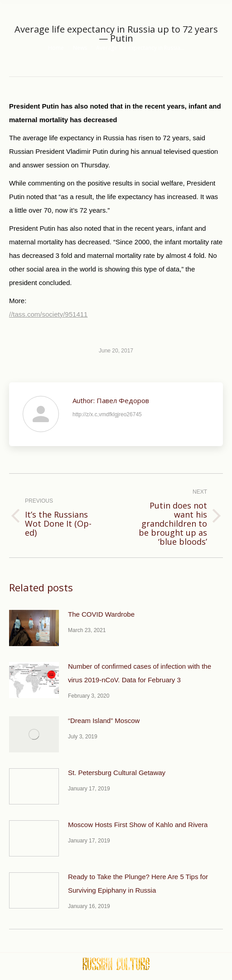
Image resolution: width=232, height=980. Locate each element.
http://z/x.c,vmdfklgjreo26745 (107, 414)
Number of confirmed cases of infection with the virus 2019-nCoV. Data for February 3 (140, 673)
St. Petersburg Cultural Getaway (117, 773)
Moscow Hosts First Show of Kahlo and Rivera (138, 825)
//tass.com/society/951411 (48, 314)
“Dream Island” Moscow (104, 721)
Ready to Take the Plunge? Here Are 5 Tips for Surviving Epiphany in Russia (138, 883)
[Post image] (34, 628)
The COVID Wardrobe (101, 614)
